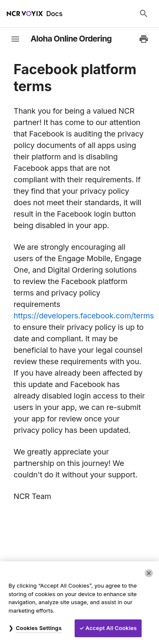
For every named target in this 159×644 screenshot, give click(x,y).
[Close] (149, 573)
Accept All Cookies (111, 628)
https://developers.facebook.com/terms (84, 316)
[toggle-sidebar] (15, 39)
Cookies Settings (39, 628)
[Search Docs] (144, 14)
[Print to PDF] (144, 39)
